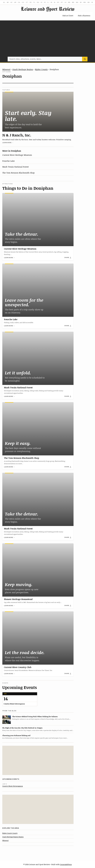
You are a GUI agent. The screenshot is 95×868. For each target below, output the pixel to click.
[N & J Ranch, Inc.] (38, 112)
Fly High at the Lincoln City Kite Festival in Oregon (22, 728)
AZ (12, 2)
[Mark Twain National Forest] (38, 358)
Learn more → (8, 143)
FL (34, 2)
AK (8, 2)
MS (89, 2)
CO (23, 2)
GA (38, 2)
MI (81, 2)
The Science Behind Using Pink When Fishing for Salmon (35, 716)
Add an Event (68, 16)
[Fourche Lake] (38, 290)
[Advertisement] (47, 39)
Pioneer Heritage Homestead (18, 599)
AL (4, 2)
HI (42, 2)
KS (58, 2)
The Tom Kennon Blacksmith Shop (18, 173)
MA (77, 2)
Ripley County (41, 69)
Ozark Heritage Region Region (13, 837)
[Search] (85, 59)
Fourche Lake (9, 161)
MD (73, 2)
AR (15, 2)
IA (55, 2)
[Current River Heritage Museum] (38, 220)
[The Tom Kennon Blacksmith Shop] (38, 429)
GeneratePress (66, 864)
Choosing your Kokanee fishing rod (16, 735)
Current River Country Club (18, 667)
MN (85, 2)
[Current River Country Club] (38, 638)
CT (27, 2)
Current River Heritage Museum (17, 155)
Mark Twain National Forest (16, 167)
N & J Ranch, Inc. (17, 135)
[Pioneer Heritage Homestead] (38, 570)
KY (62, 2)
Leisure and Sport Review (48, 9)
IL (48, 2)
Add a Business (84, 16)
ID (45, 2)
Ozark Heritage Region (23, 69)
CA (19, 2)
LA (65, 2)
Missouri (6, 69)
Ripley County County (10, 833)
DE (31, 2)
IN (51, 2)
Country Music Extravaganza (13, 786)
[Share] (68, 258)
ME (69, 2)
